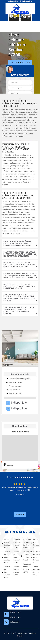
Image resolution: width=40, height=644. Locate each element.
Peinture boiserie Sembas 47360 (15, 571)
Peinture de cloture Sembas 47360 (15, 557)
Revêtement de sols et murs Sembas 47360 (34, 557)
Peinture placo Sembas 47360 (34, 544)
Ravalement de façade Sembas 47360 (25, 556)
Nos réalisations (20, 62)
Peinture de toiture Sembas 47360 (6, 557)
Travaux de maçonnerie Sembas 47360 (25, 544)
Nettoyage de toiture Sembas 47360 (34, 571)
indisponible (12, 1)
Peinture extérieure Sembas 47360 (15, 544)
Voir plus (20, 515)
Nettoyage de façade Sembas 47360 (25, 568)
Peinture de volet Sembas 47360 (6, 544)
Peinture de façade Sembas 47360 (6, 572)
